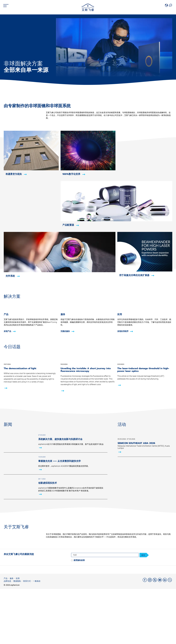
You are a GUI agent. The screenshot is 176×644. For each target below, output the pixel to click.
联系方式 (27, 636)
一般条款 (37, 636)
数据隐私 (17, 636)
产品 (6, 633)
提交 (143, 610)
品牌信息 (7, 636)
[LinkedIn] (165, 636)
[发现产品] (31, 334)
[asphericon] (88, 11)
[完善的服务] (88, 334)
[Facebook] (145, 636)
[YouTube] (160, 636)
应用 (18, 633)
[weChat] (170, 636)
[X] (155, 636)
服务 (12, 633)
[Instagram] (150, 636)
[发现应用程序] (145, 334)
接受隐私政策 (79, 615)
